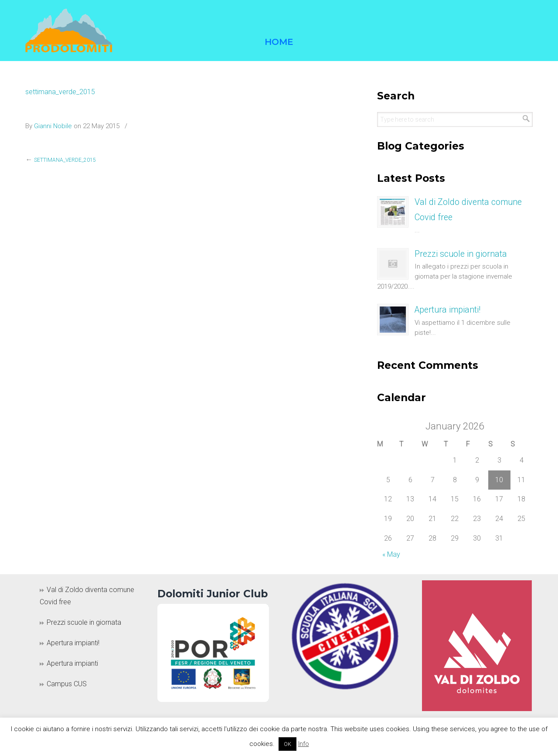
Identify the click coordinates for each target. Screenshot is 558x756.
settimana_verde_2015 (60, 92)
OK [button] (288, 744)
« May (391, 554)
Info (304, 744)
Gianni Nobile (53, 126)
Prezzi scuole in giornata (461, 254)
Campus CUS (67, 684)
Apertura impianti (72, 663)
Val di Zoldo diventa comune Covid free (87, 596)
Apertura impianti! (447, 310)
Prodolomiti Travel (69, 31)
